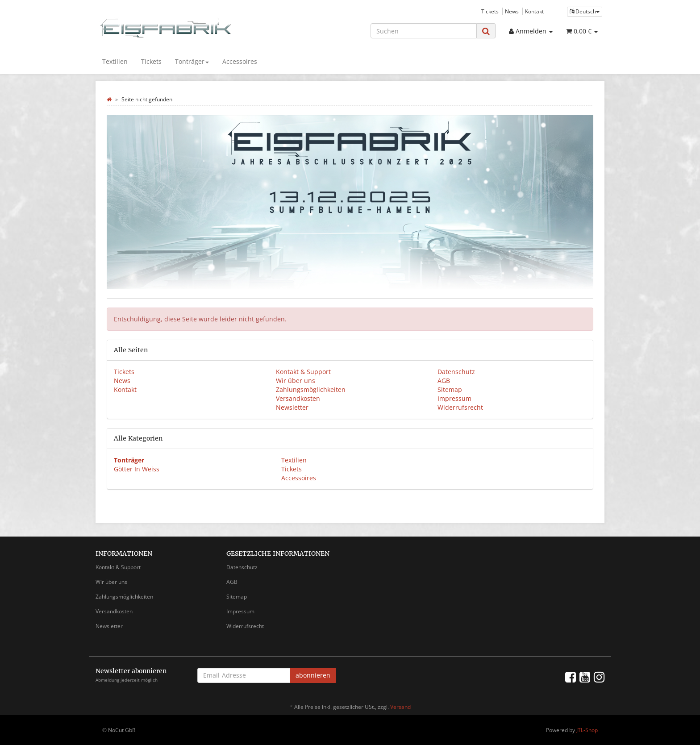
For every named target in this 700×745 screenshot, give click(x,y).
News (512, 11)
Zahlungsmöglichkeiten (311, 389)
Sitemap (450, 389)
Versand (400, 707)
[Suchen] (424, 31)
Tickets (490, 11)
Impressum (454, 398)
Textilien (115, 61)
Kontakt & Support (303, 372)
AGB (444, 381)
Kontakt (534, 11)
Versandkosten (298, 398)
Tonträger (192, 61)
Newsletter (292, 407)
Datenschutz (456, 372)
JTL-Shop (587, 730)
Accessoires (240, 61)
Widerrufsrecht (460, 407)
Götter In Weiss (137, 469)
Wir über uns (296, 381)
